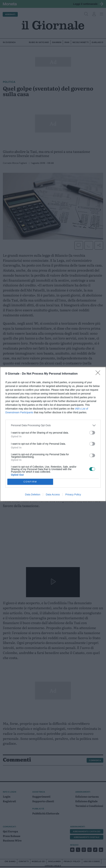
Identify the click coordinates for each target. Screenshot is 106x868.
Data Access (53, 494)
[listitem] (53, 425)
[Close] (99, 374)
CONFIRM (30, 482)
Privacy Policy (73, 494)
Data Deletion (33, 494)
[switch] (92, 433)
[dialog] (53, 434)
